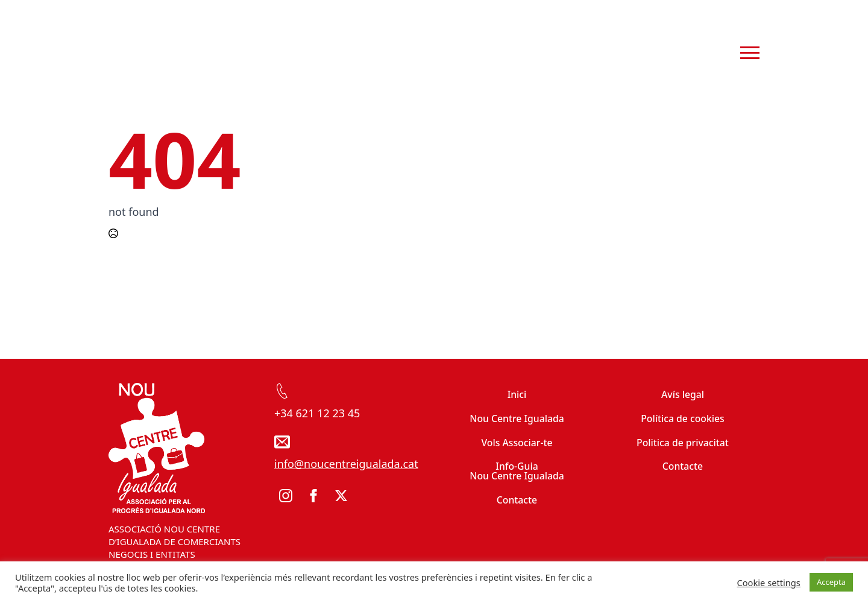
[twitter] (341, 496)
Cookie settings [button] (768, 582)
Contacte (517, 500)
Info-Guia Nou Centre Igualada (517, 471)
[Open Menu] (750, 53)
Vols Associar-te (517, 443)
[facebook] (313, 496)
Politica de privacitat (683, 443)
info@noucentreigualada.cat (346, 464)
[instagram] (286, 496)
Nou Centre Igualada (517, 418)
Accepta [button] (831, 582)
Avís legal (683, 394)
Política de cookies (683, 418)
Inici (517, 394)
